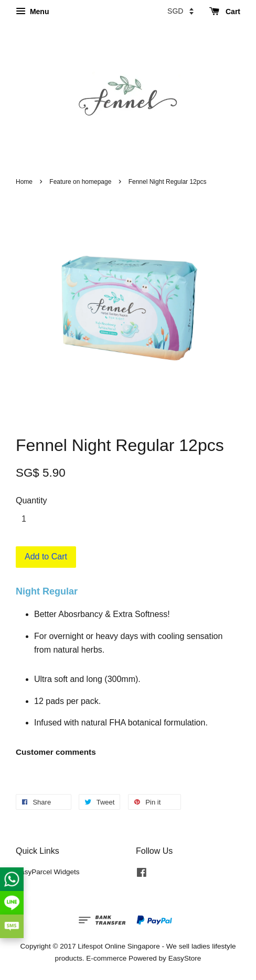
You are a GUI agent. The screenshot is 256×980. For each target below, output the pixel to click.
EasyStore (185, 958)
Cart (225, 12)
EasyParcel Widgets (48, 872)
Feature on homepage (80, 182)
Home (24, 182)
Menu (32, 12)
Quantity (31, 500)
